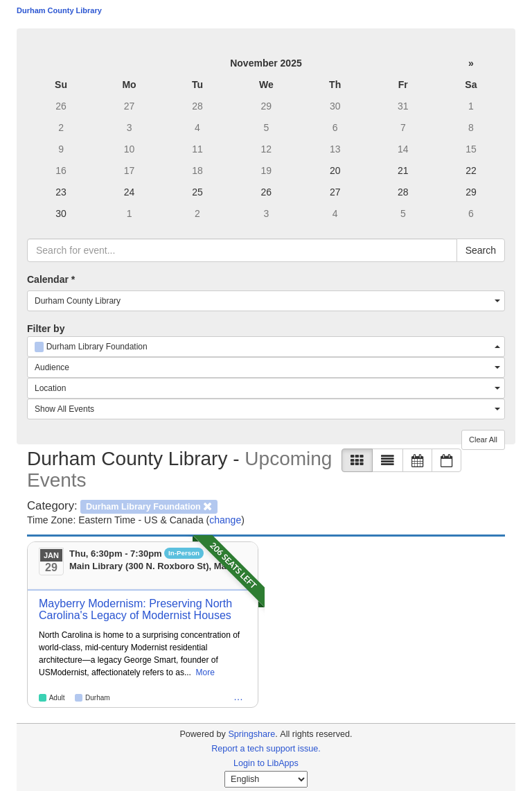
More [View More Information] (205, 672)
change (225, 520)
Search (481, 250)
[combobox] (266, 301)
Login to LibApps (266, 763)
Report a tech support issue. (266, 749)
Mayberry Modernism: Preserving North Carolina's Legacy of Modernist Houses (135, 610)
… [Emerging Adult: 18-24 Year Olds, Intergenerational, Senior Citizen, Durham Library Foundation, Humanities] (238, 697)
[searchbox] (242, 250)
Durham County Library (59, 10)
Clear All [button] (483, 440)
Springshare (251, 734)
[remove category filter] (149, 506)
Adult (57, 698)
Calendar (51, 279)
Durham (98, 698)
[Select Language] (266, 779)
